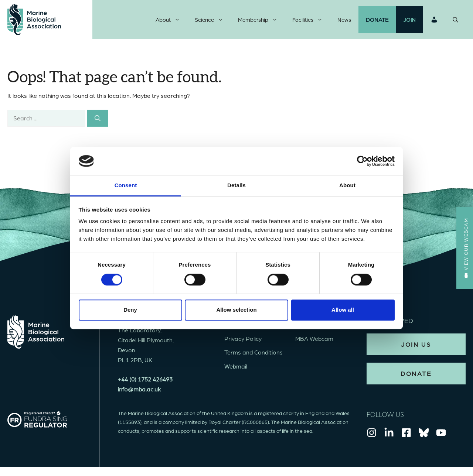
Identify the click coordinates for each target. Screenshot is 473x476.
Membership (261, 20)
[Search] (98, 120)
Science (213, 20)
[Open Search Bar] (455, 20)
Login (434, 20)
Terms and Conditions (253, 354)
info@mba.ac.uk (139, 391)
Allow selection (236, 310)
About (171, 20)
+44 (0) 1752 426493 (145, 381)
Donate (377, 20)
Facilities (311, 20)
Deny (130, 310)
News (344, 20)
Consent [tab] (126, 186)
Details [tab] (236, 186)
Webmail (236, 368)
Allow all (343, 310)
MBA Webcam (314, 340)
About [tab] (347, 186)
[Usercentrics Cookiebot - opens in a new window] (362, 161)
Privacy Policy (243, 340)
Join (409, 20)
